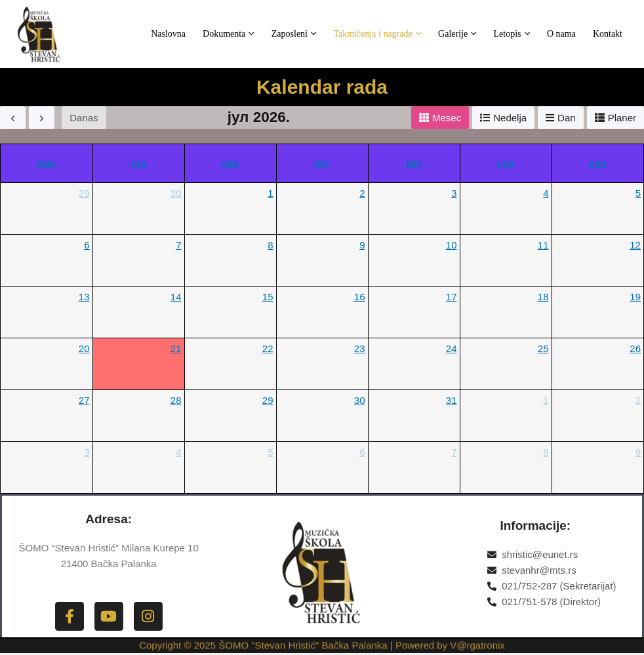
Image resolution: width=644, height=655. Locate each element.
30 (176, 193)
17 (452, 297)
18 (543, 297)
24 (452, 348)
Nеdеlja (510, 118)
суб (506, 163)
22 (268, 348)
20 (84, 348)
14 (176, 297)
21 (176, 348)
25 (543, 348)
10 (452, 245)
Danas (84, 118)
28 (176, 400)
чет (322, 163)
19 (635, 297)
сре (230, 163)
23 (360, 348)
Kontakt (611, 34)
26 (635, 348)
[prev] (13, 118)
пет (414, 163)
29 (84, 193)
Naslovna (217, 34)
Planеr (622, 118)
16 (360, 297)
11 (543, 245)
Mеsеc (447, 118)
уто (139, 163)
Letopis (528, 34)
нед (598, 163)
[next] (42, 118)
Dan (567, 118)
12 (635, 245)
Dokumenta (271, 34)
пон (46, 163)
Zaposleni (330, 34)
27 (84, 400)
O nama (571, 34)
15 (268, 297)
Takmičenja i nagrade (407, 34)
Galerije (480, 34)
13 (84, 297)
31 (452, 400)
